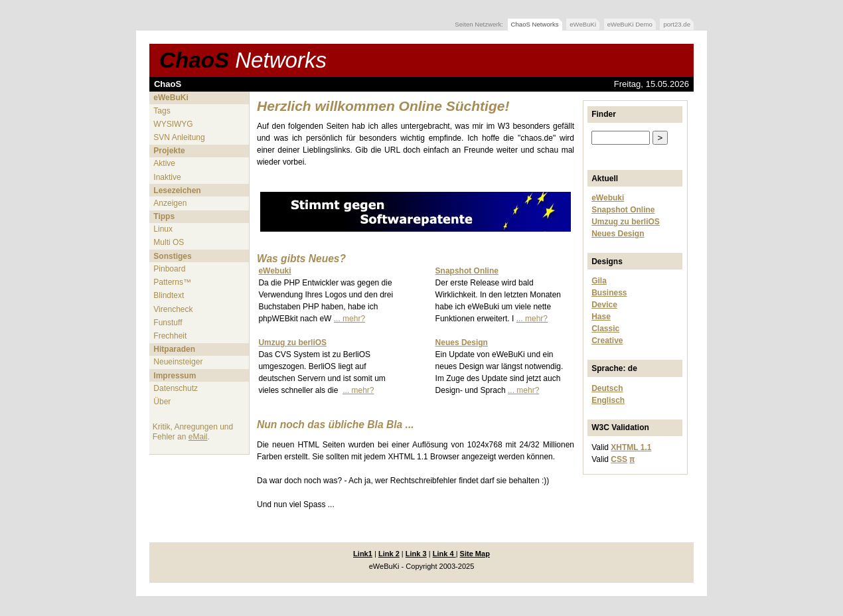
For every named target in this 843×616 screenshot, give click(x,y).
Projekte (169, 151)
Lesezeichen (177, 191)
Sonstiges (172, 256)
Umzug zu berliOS (626, 222)
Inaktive (167, 177)
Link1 (363, 554)
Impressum (175, 376)
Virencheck (173, 309)
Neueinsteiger (178, 362)
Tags (162, 111)
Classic (605, 329)
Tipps (164, 216)
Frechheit (170, 336)
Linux (163, 229)
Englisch (608, 400)
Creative (607, 341)
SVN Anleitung (179, 137)
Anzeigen (170, 203)
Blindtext (169, 295)
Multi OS (169, 242)
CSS (619, 459)
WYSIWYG (173, 124)
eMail (198, 437)
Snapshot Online (623, 210)
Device (604, 305)
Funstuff (168, 323)
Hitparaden (174, 349)
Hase (601, 317)
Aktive (164, 163)
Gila (599, 281)
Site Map (475, 554)
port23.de (677, 24)
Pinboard (169, 269)
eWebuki (608, 198)
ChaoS (243, 60)
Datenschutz (176, 388)
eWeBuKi (583, 24)
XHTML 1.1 (631, 447)
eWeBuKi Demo (630, 24)
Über (162, 402)
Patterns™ (172, 282)
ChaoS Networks (535, 24)
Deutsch (607, 388)
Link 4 (444, 554)
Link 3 (416, 554)
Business (609, 293)
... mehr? (349, 319)
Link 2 (389, 554)
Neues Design (618, 234)
